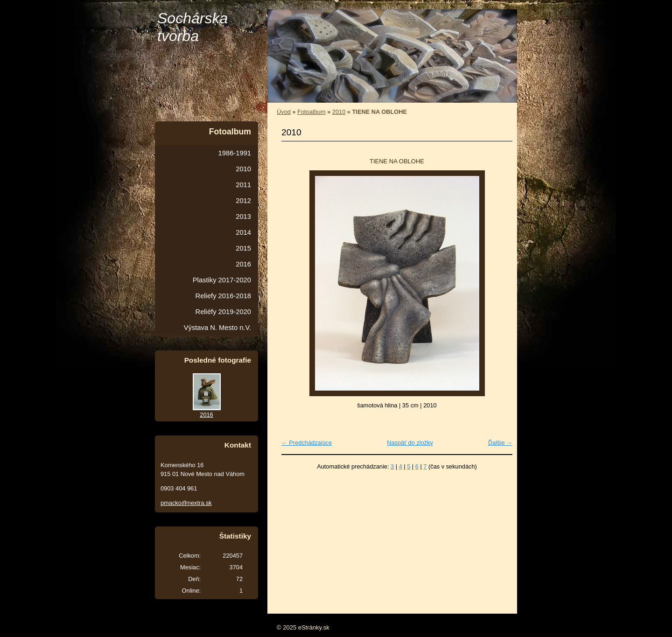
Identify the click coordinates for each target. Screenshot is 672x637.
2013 (243, 217)
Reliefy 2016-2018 (223, 296)
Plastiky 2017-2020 (222, 280)
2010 (339, 112)
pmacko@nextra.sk (186, 503)
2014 (243, 232)
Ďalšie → (500, 443)
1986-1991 (235, 153)
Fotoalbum (311, 112)
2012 (243, 201)
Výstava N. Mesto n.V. (217, 328)
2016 (243, 264)
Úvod (284, 112)
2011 (243, 185)
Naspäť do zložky (410, 443)
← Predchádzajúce (307, 443)
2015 (243, 248)
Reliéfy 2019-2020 (223, 312)
